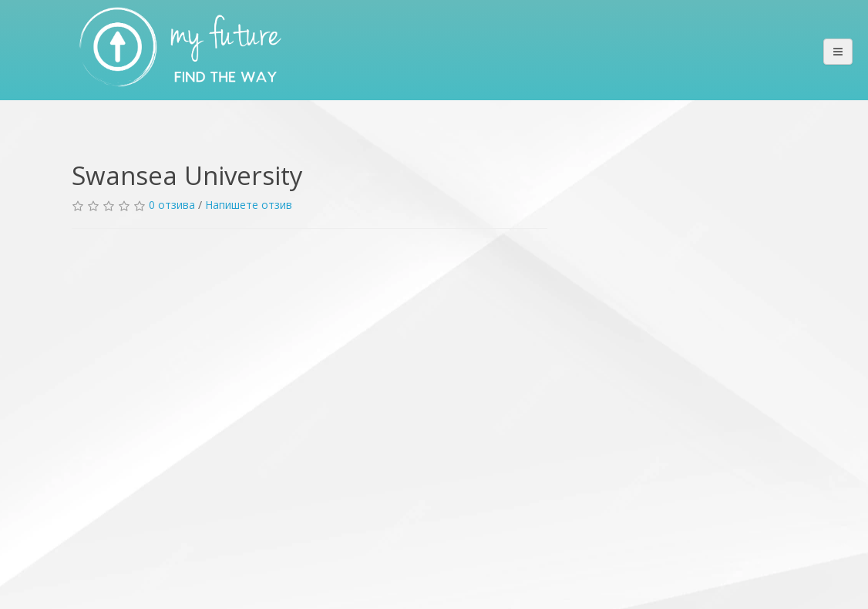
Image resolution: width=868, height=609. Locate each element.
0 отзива (172, 205)
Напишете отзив (249, 205)
